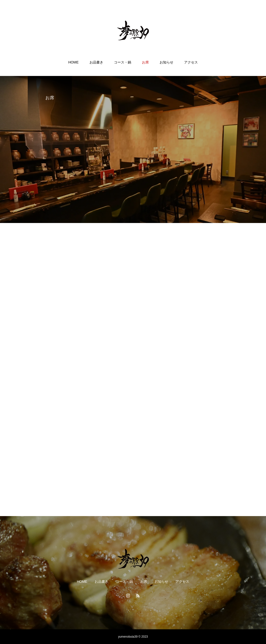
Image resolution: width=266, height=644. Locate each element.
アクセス (191, 62)
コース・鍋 (123, 62)
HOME (74, 62)
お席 (145, 62)
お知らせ (166, 62)
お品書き (96, 62)
